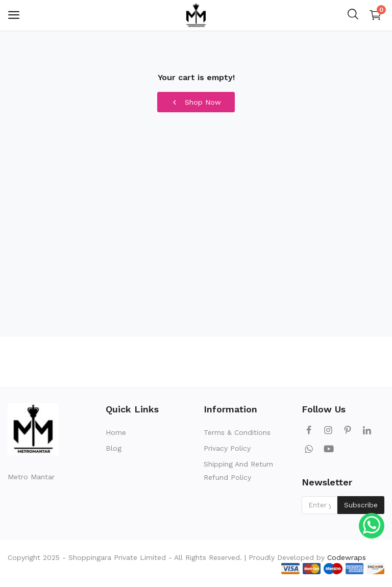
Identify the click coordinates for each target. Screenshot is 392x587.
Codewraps (347, 557)
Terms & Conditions (237, 432)
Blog (114, 448)
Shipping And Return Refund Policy (238, 471)
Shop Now (196, 102)
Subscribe (361, 505)
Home (116, 432)
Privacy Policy (227, 448)
